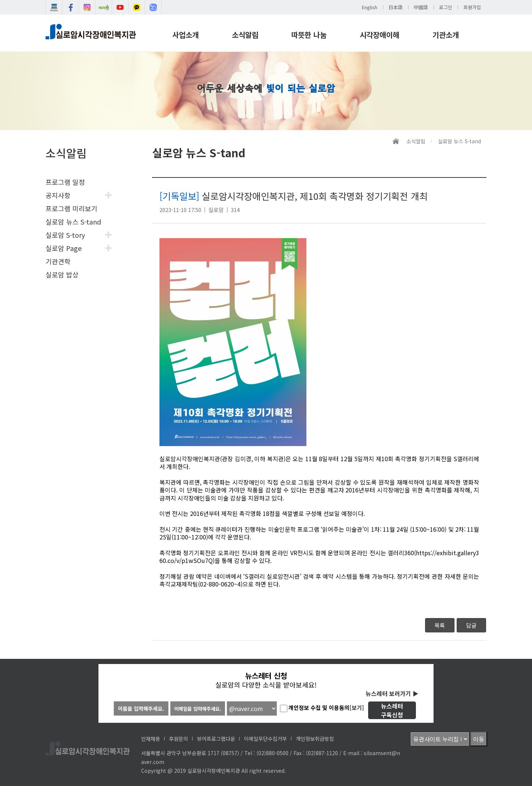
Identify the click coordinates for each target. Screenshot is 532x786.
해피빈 (104, 7)
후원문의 (179, 739)
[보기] (357, 708)
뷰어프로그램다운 (216, 739)
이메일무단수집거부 (265, 739)
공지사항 (58, 195)
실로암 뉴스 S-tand (73, 222)
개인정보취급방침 (315, 739)
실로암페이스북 (71, 7)
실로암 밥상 (62, 274)
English (370, 7)
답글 (471, 625)
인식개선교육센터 (153, 7)
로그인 (446, 7)
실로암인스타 (87, 7)
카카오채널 (137, 7)
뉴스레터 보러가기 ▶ (392, 693)
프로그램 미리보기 (71, 208)
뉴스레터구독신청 (392, 710)
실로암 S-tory (65, 235)
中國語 (421, 7)
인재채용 (151, 739)
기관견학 (58, 261)
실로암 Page (64, 248)
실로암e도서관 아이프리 (54, 7)
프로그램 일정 (65, 182)
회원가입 (472, 7)
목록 (440, 625)
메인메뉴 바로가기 (0, 0)
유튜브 (120, 7)
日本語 (396, 7)
